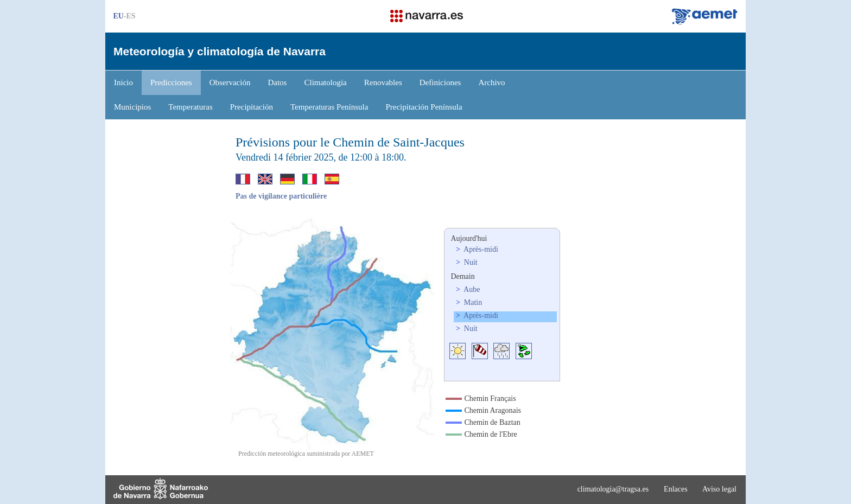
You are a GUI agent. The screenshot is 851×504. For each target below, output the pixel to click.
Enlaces (676, 489)
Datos (277, 82)
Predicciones (171, 82)
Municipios (132, 107)
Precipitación (252, 107)
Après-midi (480, 249)
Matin (472, 302)
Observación (230, 82)
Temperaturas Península (329, 107)
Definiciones (440, 82)
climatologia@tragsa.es (613, 489)
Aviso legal (719, 489)
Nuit (469, 262)
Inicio (123, 82)
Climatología (325, 82)
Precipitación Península (424, 107)
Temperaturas (190, 107)
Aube (471, 289)
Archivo (491, 82)
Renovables (383, 82)
